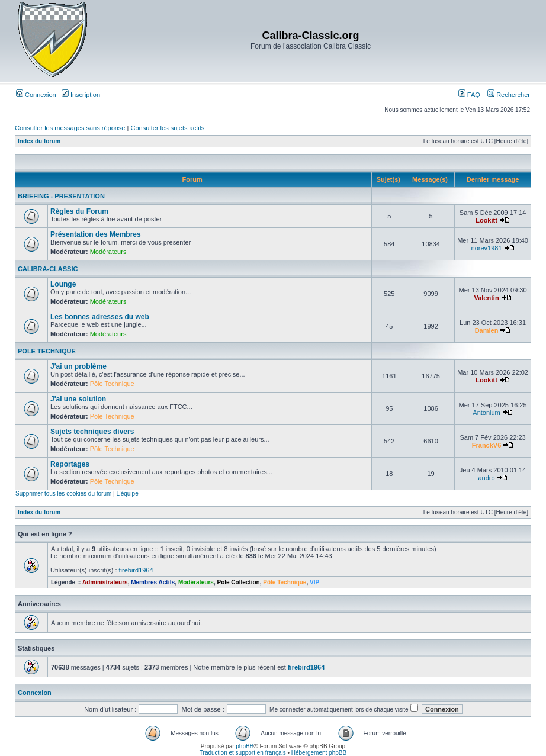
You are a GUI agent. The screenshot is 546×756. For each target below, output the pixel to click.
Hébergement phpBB (319, 753)
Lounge (63, 284)
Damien (487, 330)
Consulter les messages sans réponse (70, 128)
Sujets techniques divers (92, 432)
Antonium (486, 413)
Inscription (81, 95)
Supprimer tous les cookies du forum (63, 493)
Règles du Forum (79, 211)
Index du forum (39, 141)
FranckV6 (487, 445)
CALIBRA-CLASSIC (48, 269)
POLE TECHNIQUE (47, 351)
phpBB (245, 746)
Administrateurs (105, 582)
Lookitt (486, 220)
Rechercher (509, 95)
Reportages (70, 464)
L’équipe (127, 493)
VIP (314, 582)
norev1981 (487, 248)
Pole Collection (238, 582)
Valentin (486, 298)
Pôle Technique (112, 384)
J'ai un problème (78, 366)
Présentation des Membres (96, 234)
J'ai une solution (78, 399)
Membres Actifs (153, 582)
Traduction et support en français (243, 753)
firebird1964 (136, 570)
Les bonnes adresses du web (100, 317)
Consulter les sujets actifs (167, 128)
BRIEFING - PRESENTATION (61, 196)
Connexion (36, 95)
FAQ (469, 95)
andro (486, 478)
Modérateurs (108, 252)
